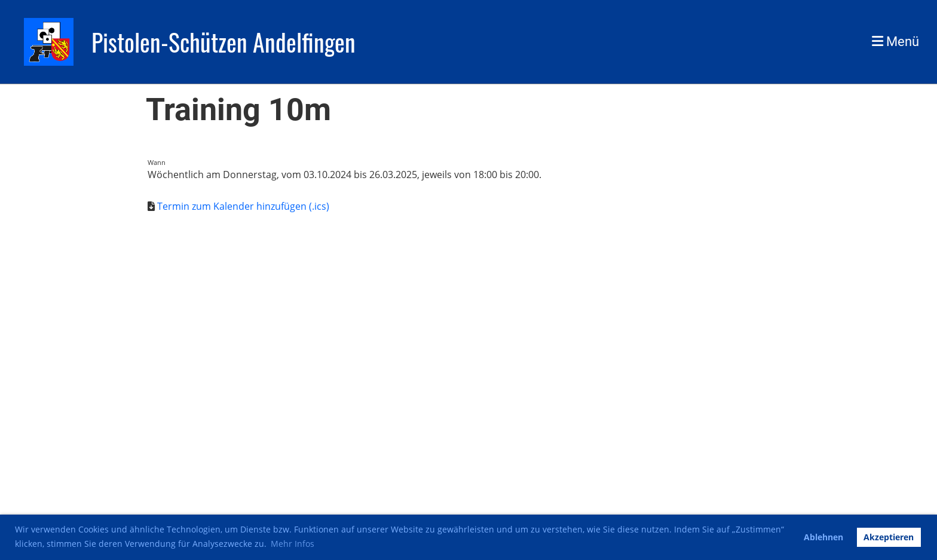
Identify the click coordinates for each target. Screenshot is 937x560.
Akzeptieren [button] (889, 537)
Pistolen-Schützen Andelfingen (223, 42)
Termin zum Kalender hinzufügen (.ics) (243, 206)
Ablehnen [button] (823, 537)
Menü (895, 42)
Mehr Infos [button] (293, 544)
